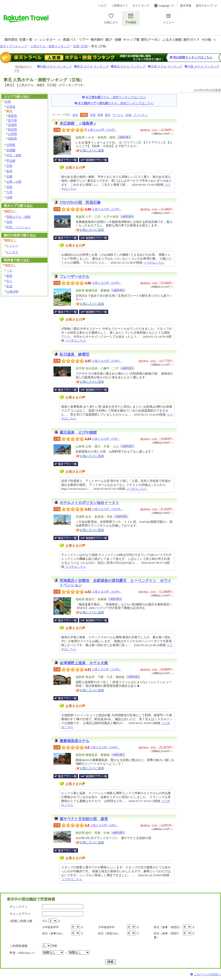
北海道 (11, 107)
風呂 (108, 115)
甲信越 (11, 161)
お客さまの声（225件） (102, 130)
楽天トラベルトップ (14, 46)
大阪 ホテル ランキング (203, 66)
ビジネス (12, 252)
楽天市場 (186, 6)
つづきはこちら (154, 263)
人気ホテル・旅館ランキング (50, 46)
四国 (9, 187)
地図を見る (124, 137)
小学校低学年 (106, 927)
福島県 (12, 139)
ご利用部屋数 (19, 946)
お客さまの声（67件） (106, 439)
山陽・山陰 (14, 182)
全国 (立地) (80, 46)
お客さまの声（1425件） (108, 509)
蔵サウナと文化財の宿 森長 (84, 819)
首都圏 (11, 150)
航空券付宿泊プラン (94, 160)
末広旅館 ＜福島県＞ (78, 123)
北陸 (9, 166)
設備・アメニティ (137, 115)
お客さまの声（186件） (105, 747)
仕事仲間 (12, 292)
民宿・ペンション (18, 227)
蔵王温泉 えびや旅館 (78, 432)
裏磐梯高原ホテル (74, 741)
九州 (9, 192)
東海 (9, 171)
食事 (100, 115)
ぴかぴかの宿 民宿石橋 (80, 203)
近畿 (9, 176)
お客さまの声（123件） (107, 209)
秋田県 (12, 129)
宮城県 (12, 125)
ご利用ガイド (120, 6)
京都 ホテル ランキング (167, 66)
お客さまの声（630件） (107, 283)
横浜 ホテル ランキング (130, 66)
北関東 (11, 145)
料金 (23, 953)
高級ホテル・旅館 (18, 217)
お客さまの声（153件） (107, 669)
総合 (75, 115)
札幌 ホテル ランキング (56, 66)
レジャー (12, 246)
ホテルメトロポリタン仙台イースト (89, 503)
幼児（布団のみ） (109, 933)
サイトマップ (141, 6)
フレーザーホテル (74, 277)
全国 (8, 102)
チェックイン (19, 907)
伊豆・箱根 (14, 155)
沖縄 (9, 197)
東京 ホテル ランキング (93, 66)
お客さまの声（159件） (107, 361)
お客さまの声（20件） (104, 825)
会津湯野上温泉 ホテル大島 (84, 663)
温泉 (9, 222)
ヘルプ (102, 6)
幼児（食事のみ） (53, 933)
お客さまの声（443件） (107, 592)
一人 (9, 270)
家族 (9, 276)
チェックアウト (20, 914)
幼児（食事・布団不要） (166, 935)
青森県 (12, 116)
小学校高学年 (50, 927)
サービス (118, 115)
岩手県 (12, 120)
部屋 (93, 115)
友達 (9, 286)
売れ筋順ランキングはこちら (193, 57)
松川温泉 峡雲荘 (74, 354)
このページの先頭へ (207, 974)
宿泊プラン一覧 (68, 160)
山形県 (12, 134)
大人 (45, 921)
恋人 (9, 281)
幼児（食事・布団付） (168, 927)
